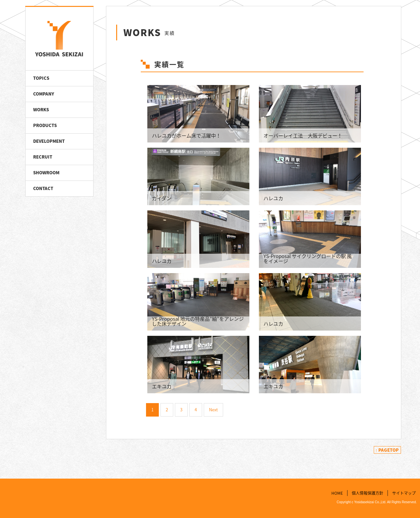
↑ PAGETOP (387, 450)
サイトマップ (404, 493)
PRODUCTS (45, 125)
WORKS (41, 109)
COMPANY (44, 94)
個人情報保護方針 (367, 493)
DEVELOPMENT (49, 141)
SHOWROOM (46, 173)
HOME (337, 493)
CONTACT (43, 188)
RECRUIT (43, 157)
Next (213, 410)
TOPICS (41, 78)
